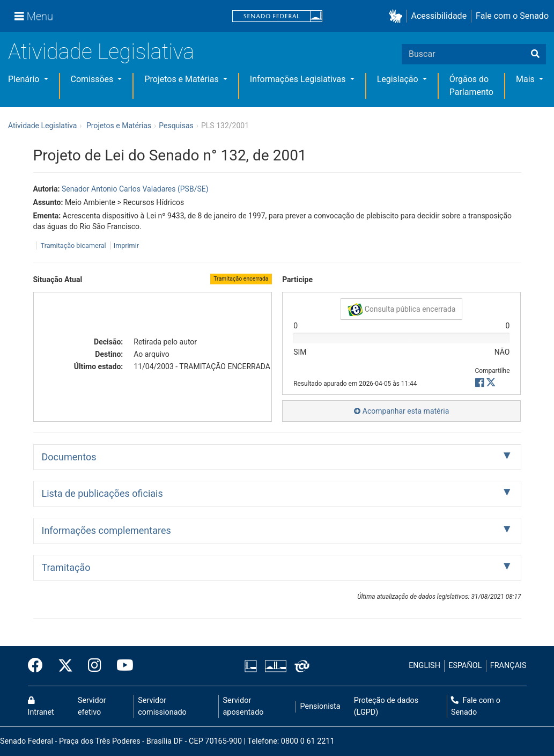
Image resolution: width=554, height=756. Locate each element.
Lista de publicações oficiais (102, 493)
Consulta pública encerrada (401, 310)
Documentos (69, 457)
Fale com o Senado (512, 16)
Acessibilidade (439, 16)
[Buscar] (535, 54)
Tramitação (66, 567)
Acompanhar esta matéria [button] (401, 411)
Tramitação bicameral (73, 245)
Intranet (41, 707)
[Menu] (34, 16)
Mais (526, 79)
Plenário (25, 79)
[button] (398, 16)
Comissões (93, 79)
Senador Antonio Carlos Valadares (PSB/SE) (135, 189)
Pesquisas (176, 126)
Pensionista (320, 706)
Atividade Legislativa (101, 52)
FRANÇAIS (508, 666)
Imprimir (126, 245)
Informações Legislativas (299, 79)
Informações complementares (106, 530)
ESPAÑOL (465, 666)
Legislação (399, 79)
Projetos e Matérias (182, 79)
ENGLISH (424, 666)
